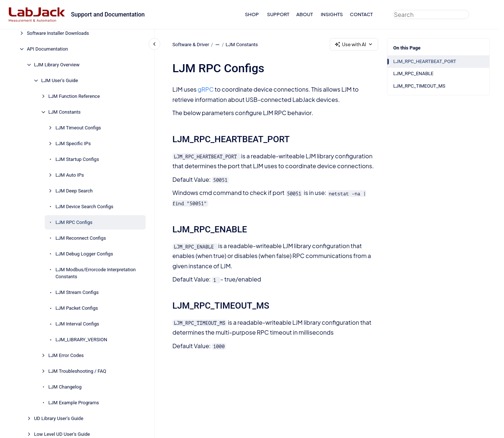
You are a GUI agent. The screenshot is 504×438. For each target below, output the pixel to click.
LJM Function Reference (74, 96)
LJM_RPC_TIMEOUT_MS (419, 86)
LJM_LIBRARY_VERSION (81, 340)
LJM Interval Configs (77, 324)
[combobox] (431, 14)
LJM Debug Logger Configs (84, 254)
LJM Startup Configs (77, 159)
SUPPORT (278, 14)
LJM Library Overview (57, 65)
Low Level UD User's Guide (62, 434)
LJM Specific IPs (73, 143)
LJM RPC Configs (74, 222)
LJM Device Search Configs (84, 207)
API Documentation (47, 49)
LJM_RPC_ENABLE (413, 73)
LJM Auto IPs (70, 175)
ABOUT (305, 14)
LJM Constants (65, 112)
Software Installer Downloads (58, 33)
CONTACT (361, 14)
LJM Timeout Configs (78, 128)
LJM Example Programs (74, 403)
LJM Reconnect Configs (81, 238)
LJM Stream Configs (77, 292)
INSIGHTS (332, 14)
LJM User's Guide (59, 80)
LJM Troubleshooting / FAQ (77, 371)
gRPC (205, 89)
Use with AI (354, 45)
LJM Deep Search (74, 191)
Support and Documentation (108, 14)
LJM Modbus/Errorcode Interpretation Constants (96, 273)
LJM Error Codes (66, 355)
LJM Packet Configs (77, 308)
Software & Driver (191, 44)
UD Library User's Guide (59, 418)
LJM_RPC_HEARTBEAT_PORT (425, 61)
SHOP (252, 14)
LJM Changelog (65, 387)
